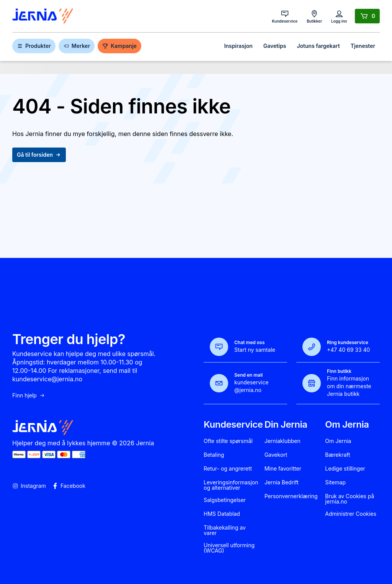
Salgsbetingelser (225, 500)
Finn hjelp (29, 395)
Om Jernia (338, 441)
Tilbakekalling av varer (225, 530)
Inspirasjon (238, 46)
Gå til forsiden (39, 155)
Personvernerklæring (291, 496)
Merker (77, 46)
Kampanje (119, 46)
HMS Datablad (222, 514)
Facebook (69, 486)
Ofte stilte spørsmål (228, 441)
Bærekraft (337, 455)
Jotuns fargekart (318, 46)
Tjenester (363, 46)
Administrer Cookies (351, 514)
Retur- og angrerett (228, 469)
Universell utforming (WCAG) (229, 548)
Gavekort (276, 455)
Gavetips (275, 46)
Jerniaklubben (283, 441)
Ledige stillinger (345, 469)
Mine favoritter (283, 469)
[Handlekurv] (367, 16)
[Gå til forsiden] (43, 16)
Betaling (214, 455)
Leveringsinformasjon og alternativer (231, 485)
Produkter (34, 46)
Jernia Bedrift (282, 482)
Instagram (29, 486)
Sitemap (335, 482)
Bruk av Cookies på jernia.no (350, 499)
